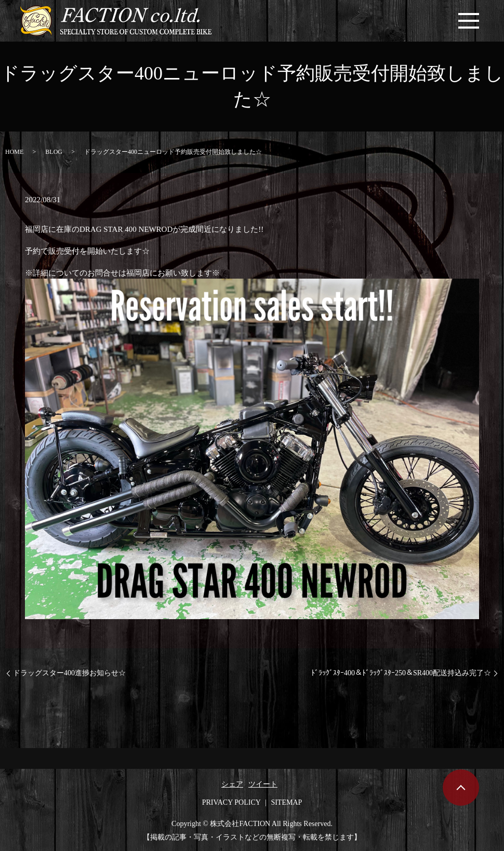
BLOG (54, 152)
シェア (232, 784)
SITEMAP (286, 802)
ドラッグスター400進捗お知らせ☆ (69, 673)
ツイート (263, 784)
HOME (14, 152)
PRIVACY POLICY (231, 802)
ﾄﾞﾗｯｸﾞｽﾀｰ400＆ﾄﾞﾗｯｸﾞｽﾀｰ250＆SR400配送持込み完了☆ (401, 673)
